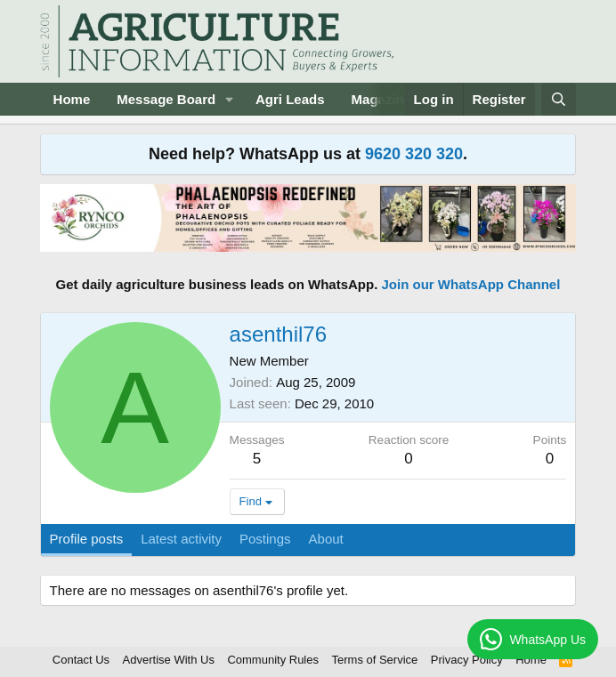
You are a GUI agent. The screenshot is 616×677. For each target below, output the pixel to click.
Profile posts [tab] (87, 539)
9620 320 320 (414, 154)
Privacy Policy (467, 660)
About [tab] (326, 539)
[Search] (559, 99)
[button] (230, 99)
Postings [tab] (265, 539)
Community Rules (273, 660)
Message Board (166, 99)
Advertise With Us (169, 660)
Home (72, 99)
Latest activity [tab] (181, 539)
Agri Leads (290, 99)
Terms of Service (375, 660)
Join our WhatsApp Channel (471, 284)
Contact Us (81, 660)
